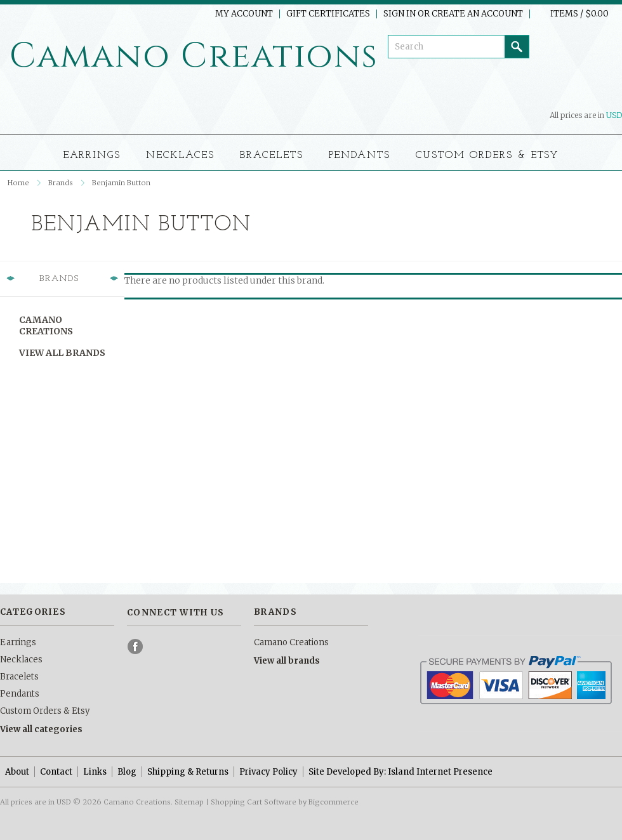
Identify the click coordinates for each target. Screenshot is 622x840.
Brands (61, 183)
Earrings (92, 155)
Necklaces (180, 155)
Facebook (136, 646)
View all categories (41, 729)
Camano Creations (46, 325)
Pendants (360, 155)
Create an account (477, 14)
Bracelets (272, 155)
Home (18, 183)
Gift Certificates (328, 14)
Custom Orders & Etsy (487, 155)
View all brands (62, 353)
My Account (244, 14)
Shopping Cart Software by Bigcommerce (285, 802)
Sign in (400, 14)
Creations (194, 56)
